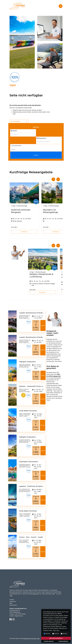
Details (43, 325)
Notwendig (48, 634)
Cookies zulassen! (49, 641)
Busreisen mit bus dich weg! (31, 638)
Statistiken (56, 634)
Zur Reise (24, 232)
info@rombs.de (18, 616)
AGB (11, 603)
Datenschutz (13, 605)
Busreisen (36, 127)
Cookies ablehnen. (63, 641)
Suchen (36, 155)
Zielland (14, 131)
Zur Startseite (19, 121)
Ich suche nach (16, 146)
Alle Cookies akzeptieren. (56, 638)
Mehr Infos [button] (56, 630)
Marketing (65, 634)
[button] (53, 179)
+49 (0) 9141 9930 (20, 614)
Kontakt (12, 600)
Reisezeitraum (41, 138)
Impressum (13, 601)
